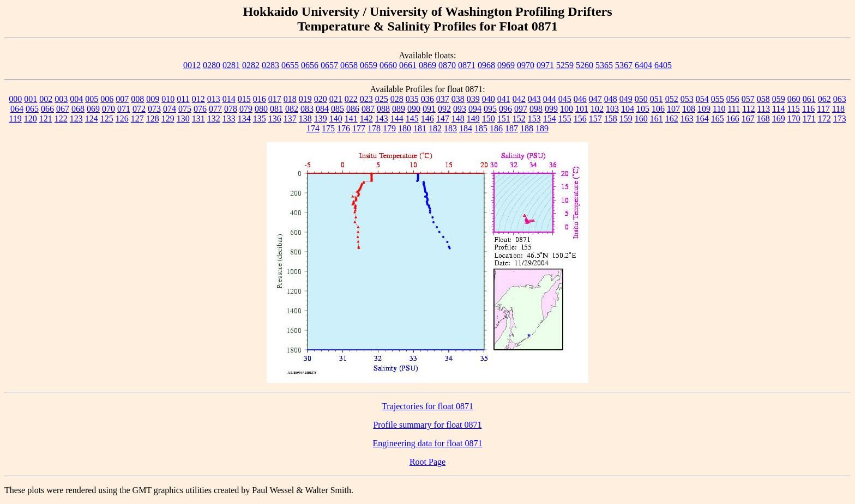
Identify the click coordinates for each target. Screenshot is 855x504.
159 (626, 119)
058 (763, 99)
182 (435, 128)
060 (794, 99)
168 (763, 119)
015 (244, 99)
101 (582, 109)
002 (46, 99)
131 (198, 119)
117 (823, 109)
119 (15, 119)
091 (429, 109)
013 (214, 99)
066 (47, 109)
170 (794, 119)
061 (809, 99)
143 (382, 119)
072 (139, 109)
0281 (231, 65)
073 (154, 109)
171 (809, 119)
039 (473, 99)
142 (366, 119)
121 (46, 119)
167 (748, 119)
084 (322, 109)
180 (405, 128)
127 (137, 119)
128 (153, 119)
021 (336, 99)
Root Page (427, 462)
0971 (545, 65)
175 (328, 128)
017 (275, 99)
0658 (349, 65)
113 (764, 109)
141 (351, 119)
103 (612, 109)
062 (824, 99)
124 (92, 119)
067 (63, 109)
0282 (251, 65)
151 (504, 119)
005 (92, 99)
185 (481, 128)
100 (567, 109)
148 (458, 119)
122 (61, 119)
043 (534, 99)
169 (779, 119)
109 (704, 109)
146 (427, 119)
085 (338, 109)
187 (511, 128)
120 (31, 119)
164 (702, 119)
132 (214, 119)
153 (534, 119)
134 (244, 119)
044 (550, 99)
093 (460, 109)
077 (215, 109)
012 (198, 99)
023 (366, 99)
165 (718, 119)
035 (412, 99)
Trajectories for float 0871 (427, 406)
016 (260, 99)
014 (229, 99)
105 (643, 109)
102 (597, 109)
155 (565, 119)
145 (412, 119)
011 (183, 99)
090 (414, 109)
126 (122, 119)
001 (31, 99)
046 (580, 99)
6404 (643, 65)
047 (595, 99)
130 (183, 119)
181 (420, 128)
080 (261, 109)
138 (305, 119)
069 (93, 109)
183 (450, 128)
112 (748, 109)
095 (490, 109)
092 (444, 109)
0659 (369, 65)
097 (521, 109)
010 (168, 99)
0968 (486, 65)
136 (275, 119)
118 (838, 109)
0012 (192, 65)
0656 (310, 65)
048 (611, 99)
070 (109, 109)
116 (808, 109)
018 (290, 99)
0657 (329, 65)
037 (443, 99)
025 (382, 99)
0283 (270, 65)
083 (307, 109)
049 (626, 99)
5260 (585, 65)
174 (313, 128)
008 (137, 99)
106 (658, 109)
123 (76, 119)
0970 (526, 65)
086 (353, 109)
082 (292, 109)
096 (505, 109)
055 (718, 99)
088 (383, 109)
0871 (467, 65)
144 (397, 119)
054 (702, 99)
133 (229, 119)
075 (185, 109)
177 (359, 128)
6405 (663, 65)
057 (748, 99)
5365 (604, 65)
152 (519, 119)
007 (122, 99)
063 (840, 99)
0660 (388, 65)
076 (200, 109)
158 (611, 119)
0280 (212, 65)
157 (595, 119)
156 (580, 119)
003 (61, 99)
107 (673, 109)
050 (641, 99)
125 (107, 119)
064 (17, 109)
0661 (408, 65)
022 (351, 99)
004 (76, 99)
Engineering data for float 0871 (428, 443)
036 (427, 99)
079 (246, 109)
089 (399, 109)
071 (124, 109)
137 (290, 119)
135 (260, 119)
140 (336, 119)
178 (374, 128)
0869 (427, 65)
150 (489, 119)
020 (321, 99)
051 (657, 99)
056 (733, 99)
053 (687, 99)
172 (824, 119)
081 (276, 109)
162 (672, 119)
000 (15, 99)
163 (687, 119)
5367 (624, 65)
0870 (447, 65)
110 (719, 109)
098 (536, 109)
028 (397, 99)
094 (475, 109)
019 (305, 99)
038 (458, 99)
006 (107, 99)
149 (473, 119)
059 (779, 99)
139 (321, 119)
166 (733, 119)
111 (734, 109)
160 (641, 119)
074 (170, 109)
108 (689, 109)
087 (368, 109)
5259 (565, 65)
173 (840, 119)
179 (389, 128)
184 (466, 128)
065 (32, 109)
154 (550, 119)
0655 (290, 65)
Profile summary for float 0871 (427, 425)
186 (496, 128)
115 (793, 109)
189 (542, 128)
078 (231, 109)
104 (628, 109)
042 (519, 99)
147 (443, 119)
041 (504, 99)
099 (551, 109)
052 (672, 99)
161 (657, 119)
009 (153, 99)
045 (565, 99)
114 (778, 109)
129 (168, 119)
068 (78, 109)
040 (489, 99)
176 (344, 128)
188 (527, 128)
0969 (506, 65)
